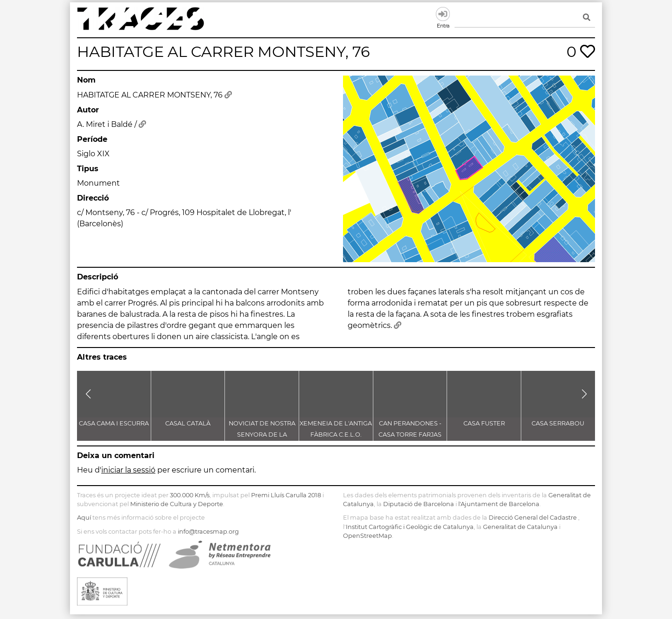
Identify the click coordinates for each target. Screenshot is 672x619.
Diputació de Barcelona (419, 504)
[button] (88, 394)
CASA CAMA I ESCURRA (114, 423)
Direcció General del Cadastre (533, 518)
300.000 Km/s (190, 495)
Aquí (84, 518)
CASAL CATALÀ (188, 423)
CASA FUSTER (484, 423)
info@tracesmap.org (208, 532)
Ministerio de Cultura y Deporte (177, 504)
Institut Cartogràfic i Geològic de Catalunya (410, 527)
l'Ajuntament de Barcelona (499, 504)
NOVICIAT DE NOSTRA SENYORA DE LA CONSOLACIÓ (262, 435)
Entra (443, 14)
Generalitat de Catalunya (520, 527)
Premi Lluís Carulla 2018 (286, 495)
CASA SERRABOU (558, 423)
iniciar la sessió (128, 470)
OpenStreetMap (367, 536)
